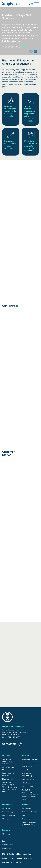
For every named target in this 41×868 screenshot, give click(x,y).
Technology (27, 808)
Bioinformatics (8, 779)
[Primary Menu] (37, 4)
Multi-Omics (27, 766)
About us (6, 834)
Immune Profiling (29, 763)
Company (6, 830)
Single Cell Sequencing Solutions (7, 762)
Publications (27, 819)
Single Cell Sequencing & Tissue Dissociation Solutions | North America (10, 787)
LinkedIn (6, 862)
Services (25, 755)
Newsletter (28, 858)
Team (4, 837)
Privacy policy (16, 858)
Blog (24, 815)
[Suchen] (31, 4)
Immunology (7, 812)
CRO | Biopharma (29, 786)
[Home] (11, 4)
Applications (7, 804)
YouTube (15, 862)
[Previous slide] (31, 51)
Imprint (5, 858)
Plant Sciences (8, 819)
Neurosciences (8, 815)
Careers (5, 841)
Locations (6, 848)
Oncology (6, 808)
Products (6, 755)
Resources (26, 804)
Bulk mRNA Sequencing (27, 775)
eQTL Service (27, 783)
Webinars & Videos (29, 812)
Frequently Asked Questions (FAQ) (29, 824)
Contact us (9, 744)
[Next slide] (35, 51)
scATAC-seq (27, 770)
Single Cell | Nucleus (30, 759)
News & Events (8, 845)
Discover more (11, 47)
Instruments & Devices (8, 774)
